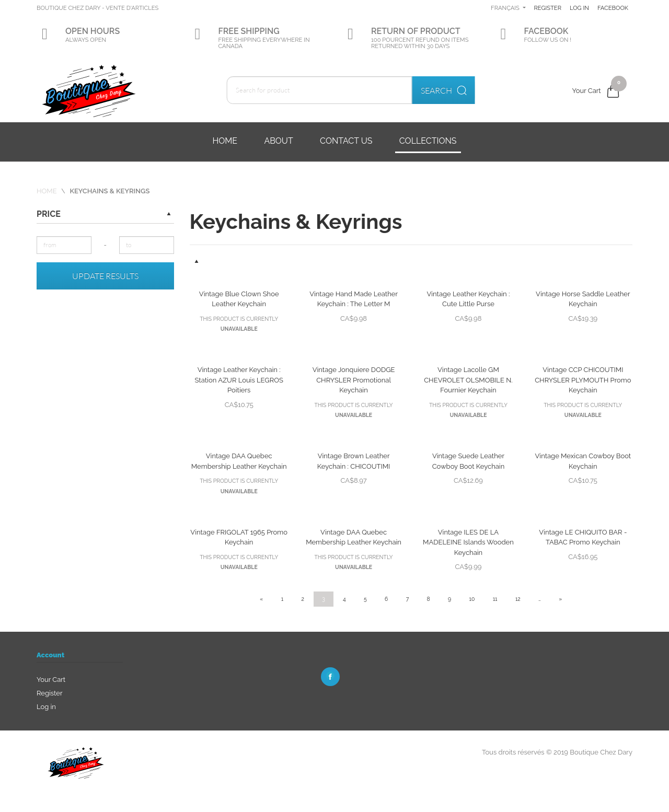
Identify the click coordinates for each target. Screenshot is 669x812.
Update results (105, 276)
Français (542, 8)
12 (518, 599)
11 (495, 599)
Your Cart (51, 680)
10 (472, 599)
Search (452, 90)
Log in (619, 8)
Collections (428, 141)
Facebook (585, 40)
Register (585, 8)
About (278, 141)
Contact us (346, 141)
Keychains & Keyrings (109, 191)
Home (225, 141)
